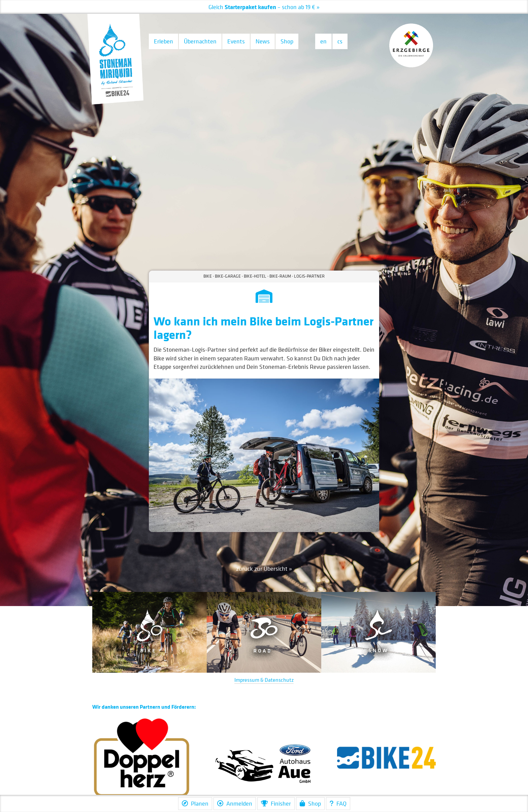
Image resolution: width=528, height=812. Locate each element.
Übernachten (200, 41)
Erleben (163, 41)
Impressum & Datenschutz (264, 680)
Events (236, 41)
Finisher (276, 803)
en (323, 41)
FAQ (338, 803)
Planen (195, 803)
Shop (287, 41)
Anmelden (235, 803)
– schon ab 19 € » (264, 7)
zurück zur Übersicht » (264, 569)
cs (340, 41)
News (263, 41)
